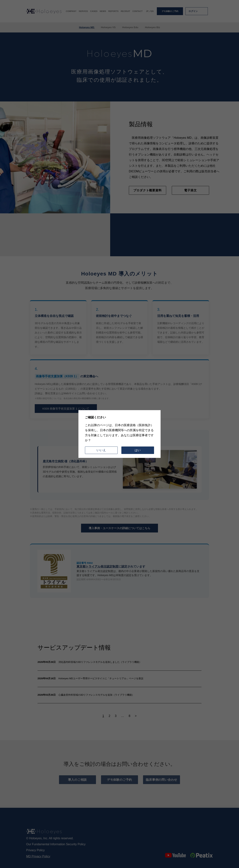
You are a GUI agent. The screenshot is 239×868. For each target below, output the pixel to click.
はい (138, 450)
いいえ (101, 450)
